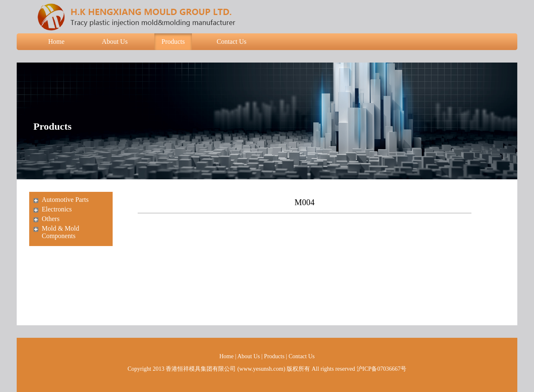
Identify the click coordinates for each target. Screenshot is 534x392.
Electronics (57, 209)
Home (56, 41)
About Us (115, 41)
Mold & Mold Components (60, 232)
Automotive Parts (65, 200)
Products (173, 41)
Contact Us (232, 41)
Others (51, 219)
